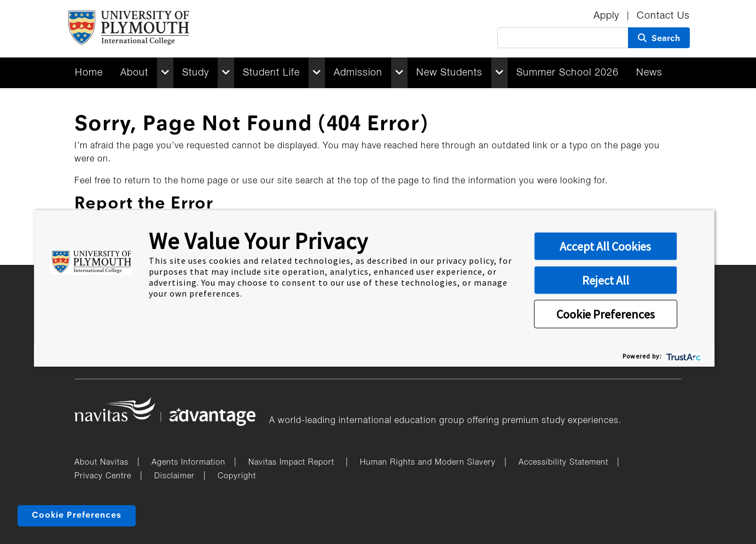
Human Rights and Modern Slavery (428, 463)
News (649, 73)
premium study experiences (560, 421)
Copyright (237, 476)
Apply (608, 16)
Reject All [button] (606, 280)
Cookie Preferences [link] (77, 516)
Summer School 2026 (568, 73)
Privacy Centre (103, 476)
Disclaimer (175, 476)
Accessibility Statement (563, 463)
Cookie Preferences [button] (606, 314)
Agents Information (188, 463)
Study (196, 73)
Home (89, 73)
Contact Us (663, 16)
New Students (449, 73)
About (134, 73)
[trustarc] (682, 355)
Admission (358, 73)
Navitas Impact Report (293, 463)
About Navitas (101, 463)
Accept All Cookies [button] (605, 246)
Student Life (271, 73)
